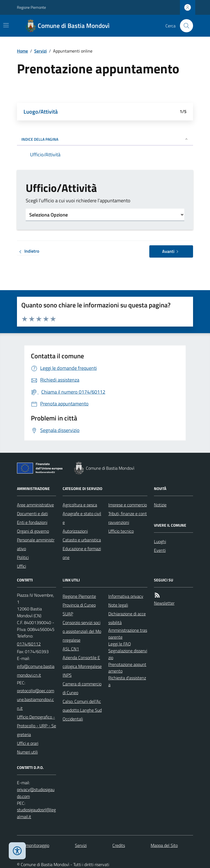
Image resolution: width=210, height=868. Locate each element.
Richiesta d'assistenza (127, 681)
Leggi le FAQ (120, 644)
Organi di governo (33, 531)
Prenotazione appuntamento (127, 668)
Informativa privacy (126, 596)
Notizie (160, 505)
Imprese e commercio (128, 505)
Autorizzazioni (75, 531)
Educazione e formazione (82, 553)
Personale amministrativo (36, 544)
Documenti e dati (32, 514)
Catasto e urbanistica (82, 540)
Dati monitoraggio (33, 845)
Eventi (160, 550)
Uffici (21, 566)
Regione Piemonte (31, 7)
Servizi (40, 51)
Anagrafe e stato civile (82, 518)
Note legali (118, 605)
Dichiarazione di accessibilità (127, 618)
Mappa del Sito (164, 845)
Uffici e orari (28, 743)
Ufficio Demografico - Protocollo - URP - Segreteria (37, 726)
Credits (119, 845)
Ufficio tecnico (121, 531)
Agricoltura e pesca (80, 505)
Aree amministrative (35, 505)
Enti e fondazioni (32, 522)
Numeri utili (27, 752)
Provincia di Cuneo (79, 605)
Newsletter (164, 603)
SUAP (68, 614)
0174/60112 (29, 644)
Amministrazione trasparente (128, 634)
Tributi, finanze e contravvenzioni (128, 518)
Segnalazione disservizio (128, 654)
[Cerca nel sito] (184, 26)
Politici (23, 557)
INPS (67, 675)
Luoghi (160, 541)
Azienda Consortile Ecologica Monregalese (82, 662)
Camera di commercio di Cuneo (82, 688)
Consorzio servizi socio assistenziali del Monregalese (82, 631)
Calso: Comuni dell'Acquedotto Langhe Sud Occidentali (82, 710)
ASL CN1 (71, 649)
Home (22, 51)
